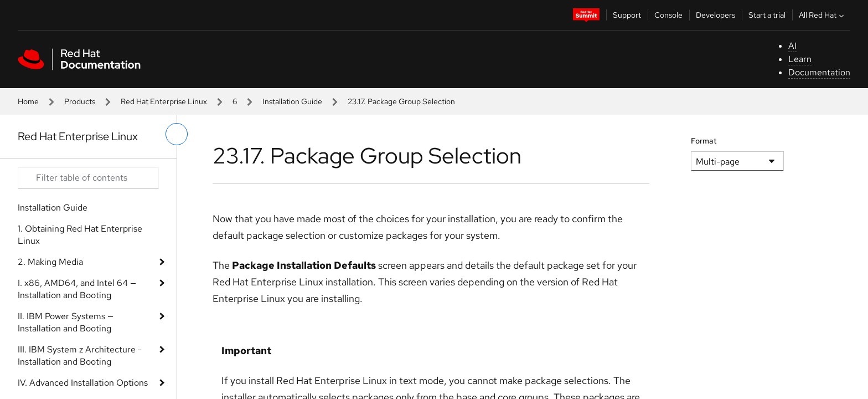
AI (792, 46)
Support (627, 15)
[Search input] (88, 178)
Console (668, 15)
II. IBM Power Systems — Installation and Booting (66, 322)
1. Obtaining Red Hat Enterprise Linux (80, 235)
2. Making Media (50, 262)
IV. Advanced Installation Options (83, 383)
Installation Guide (292, 101)
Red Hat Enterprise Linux (164, 101)
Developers (715, 15)
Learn (800, 59)
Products (80, 101)
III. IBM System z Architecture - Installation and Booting (80, 355)
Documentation (819, 72)
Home (28, 101)
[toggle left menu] (177, 134)
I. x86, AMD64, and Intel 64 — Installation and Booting (77, 289)
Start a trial (767, 15)
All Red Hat (823, 15)
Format (704, 141)
